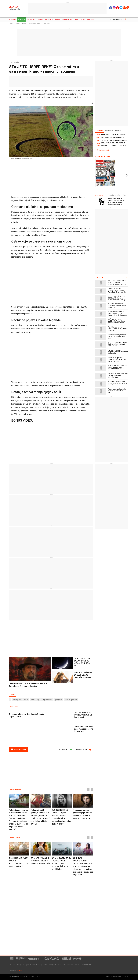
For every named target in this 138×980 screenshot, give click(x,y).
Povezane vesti (15, 790)
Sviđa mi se (65, 750)
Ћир (124, 8)
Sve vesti (99, 277)
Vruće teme (14, 707)
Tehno (77, 20)
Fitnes (24, 23)
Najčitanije (109, 130)
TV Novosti (91, 20)
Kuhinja (40, 20)
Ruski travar (46, 23)
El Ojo (26, 700)
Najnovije (100, 130)
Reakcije (118, 130)
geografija (59, 700)
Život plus (31, 20)
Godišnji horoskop (115, 195)
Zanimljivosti (67, 20)
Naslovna (12, 20)
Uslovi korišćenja (86, 965)
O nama (77, 965)
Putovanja (49, 20)
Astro (57, 20)
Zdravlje (21, 20)
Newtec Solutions (116, 977)
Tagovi (13, 695)
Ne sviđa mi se (84, 750)
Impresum (13, 971)
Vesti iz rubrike (15, 838)
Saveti (18, 23)
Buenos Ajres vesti (71, 700)
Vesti (11, 23)
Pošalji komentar (19, 750)
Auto (83, 20)
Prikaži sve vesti (103, 150)
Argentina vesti (47, 700)
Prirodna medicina (34, 23)
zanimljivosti (17, 700)
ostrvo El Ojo (35, 700)
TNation (126, 977)
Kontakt (19, 971)
